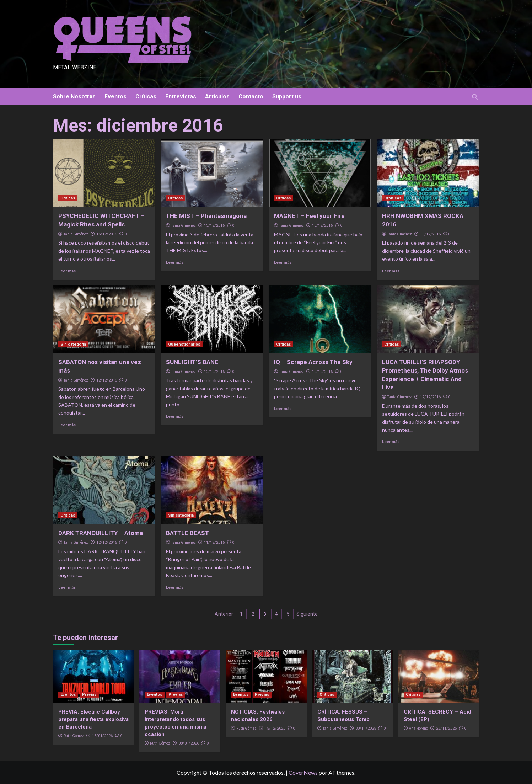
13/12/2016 (214, 226)
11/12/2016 (214, 542)
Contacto (251, 97)
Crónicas (393, 198)
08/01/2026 (189, 743)
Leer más (67, 271)
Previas (89, 695)
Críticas (146, 97)
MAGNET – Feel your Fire (309, 216)
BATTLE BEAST (187, 533)
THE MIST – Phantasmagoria (206, 216)
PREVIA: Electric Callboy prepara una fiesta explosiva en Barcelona (93, 719)
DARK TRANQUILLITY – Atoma (101, 533)
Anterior (224, 614)
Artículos (217, 97)
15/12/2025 (275, 728)
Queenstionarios (184, 344)
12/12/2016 (107, 380)
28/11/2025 (446, 728)
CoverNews (303, 772)
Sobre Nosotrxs (74, 97)
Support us (287, 97)
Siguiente (307, 614)
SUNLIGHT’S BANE (192, 362)
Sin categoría (73, 344)
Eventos (115, 97)
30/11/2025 (366, 728)
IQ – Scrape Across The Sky (313, 362)
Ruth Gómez (74, 736)
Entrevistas (181, 97)
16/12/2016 (107, 234)
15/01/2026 (102, 736)
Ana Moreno (418, 728)
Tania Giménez (76, 234)
